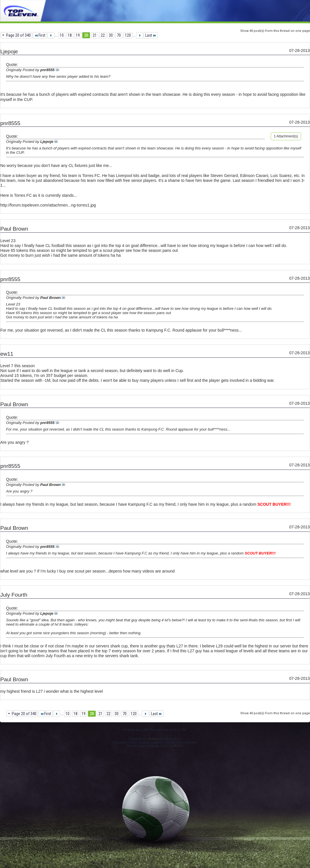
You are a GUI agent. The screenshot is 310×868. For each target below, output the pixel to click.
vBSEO (178, 746)
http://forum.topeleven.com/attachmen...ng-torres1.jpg (48, 205)
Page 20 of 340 (18, 35)
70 (119, 35)
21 (95, 35)
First (40, 35)
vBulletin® (154, 739)
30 (111, 35)
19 (78, 35)
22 (103, 35)
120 (128, 35)
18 (70, 35)
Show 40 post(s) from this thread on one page (275, 31)
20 (86, 35)
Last (151, 35)
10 (62, 35)
